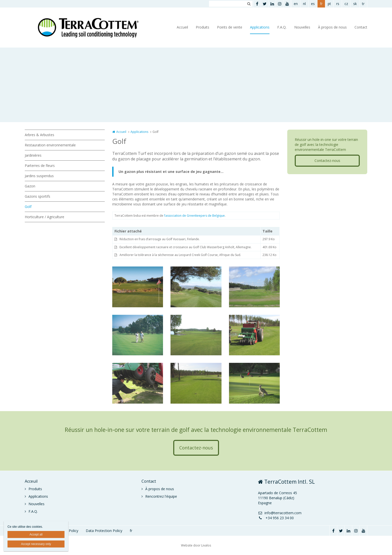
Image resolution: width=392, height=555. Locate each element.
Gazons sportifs (37, 196)
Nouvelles (302, 27)
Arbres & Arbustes (39, 135)
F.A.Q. (282, 27)
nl (304, 4)
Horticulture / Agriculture (44, 217)
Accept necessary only (36, 544)
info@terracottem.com (280, 513)
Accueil (182, 27)
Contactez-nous (327, 161)
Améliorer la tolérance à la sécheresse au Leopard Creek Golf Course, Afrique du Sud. (180, 255)
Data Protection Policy (104, 531)
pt (329, 4)
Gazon (30, 186)
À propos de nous (332, 27)
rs (338, 4)
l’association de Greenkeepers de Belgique (194, 216)
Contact (361, 27)
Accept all (36, 534)
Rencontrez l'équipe (161, 496)
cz (346, 4)
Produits (202, 27)
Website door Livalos (196, 545)
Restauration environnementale (50, 145)
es (313, 4)
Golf (28, 207)
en (296, 4)
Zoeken (249, 4)
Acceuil (31, 481)
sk (355, 4)
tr (363, 4)
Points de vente (230, 27)
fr (321, 4)
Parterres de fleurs (40, 166)
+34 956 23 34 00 (276, 518)
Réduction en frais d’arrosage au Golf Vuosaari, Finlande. (160, 239)
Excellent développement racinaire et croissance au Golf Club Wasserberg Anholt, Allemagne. (185, 247)
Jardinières (33, 155)
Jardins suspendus (39, 176)
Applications (260, 27)
